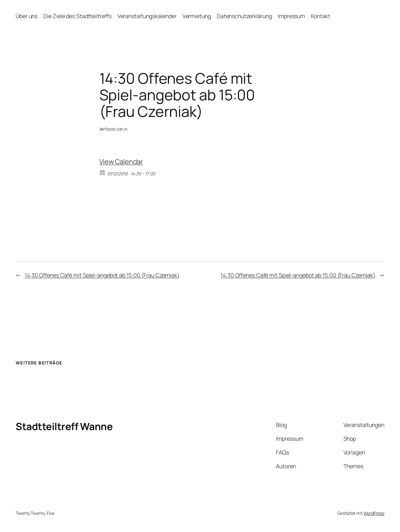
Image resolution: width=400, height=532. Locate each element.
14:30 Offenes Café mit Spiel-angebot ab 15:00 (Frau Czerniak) (102, 275)
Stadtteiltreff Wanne (64, 426)
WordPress (374, 513)
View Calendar (121, 162)
